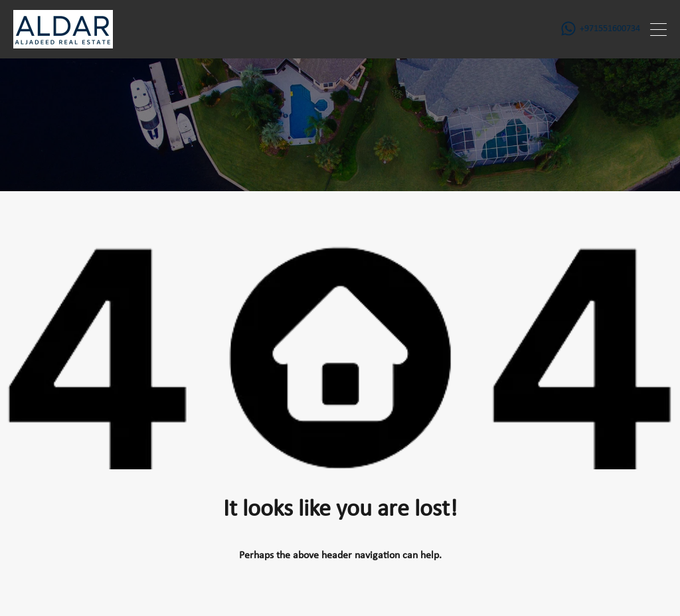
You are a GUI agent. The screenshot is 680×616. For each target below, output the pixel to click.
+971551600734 (610, 29)
